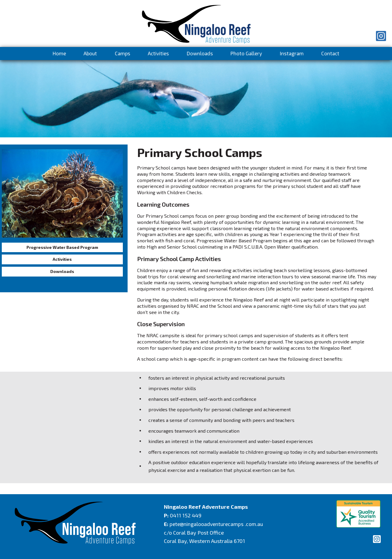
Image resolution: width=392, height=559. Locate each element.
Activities (158, 53)
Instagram (292, 53)
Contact (330, 53)
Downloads (200, 53)
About (90, 53)
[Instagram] (381, 36)
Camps (123, 53)
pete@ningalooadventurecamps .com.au (218, 524)
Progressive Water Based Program (61, 248)
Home (59, 53)
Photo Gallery (246, 53)
